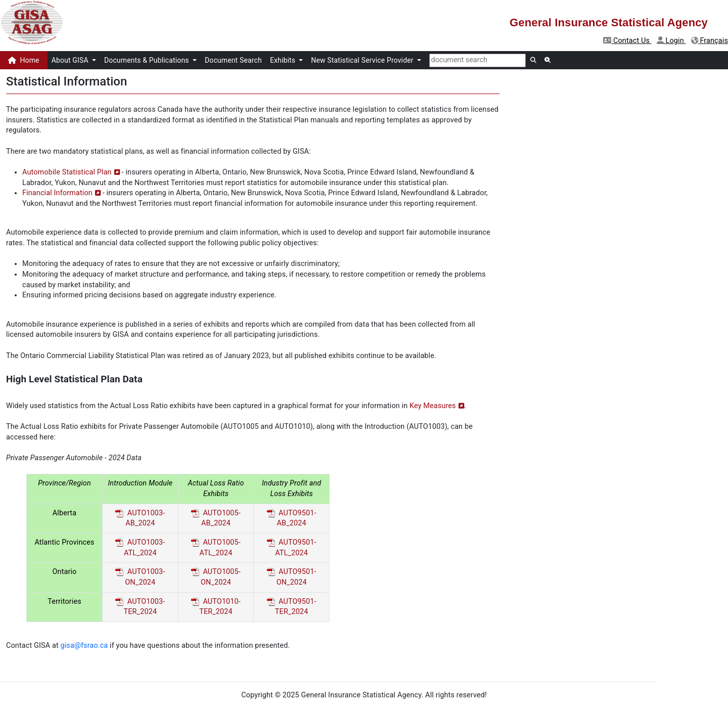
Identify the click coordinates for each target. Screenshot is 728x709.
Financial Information (57, 193)
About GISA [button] (71, 60)
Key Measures (433, 406)
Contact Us (627, 41)
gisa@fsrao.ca (84, 646)
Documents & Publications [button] (147, 60)
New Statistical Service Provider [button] (363, 60)
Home (24, 60)
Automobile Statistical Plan (67, 172)
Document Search (233, 60)
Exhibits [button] (284, 60)
